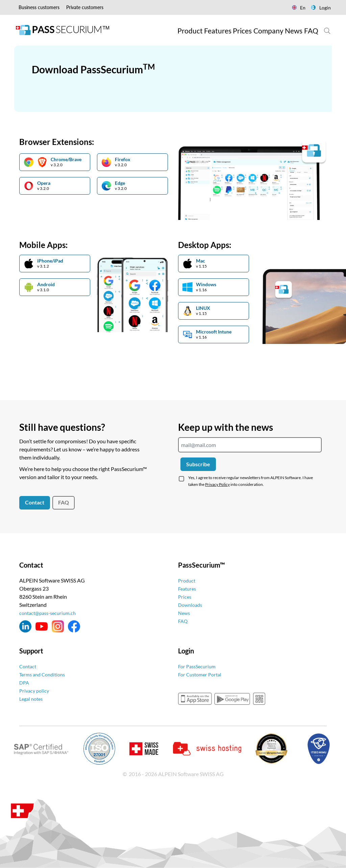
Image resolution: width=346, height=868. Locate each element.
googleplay (232, 699)
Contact (35, 502)
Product (188, 580)
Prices (185, 597)
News (185, 613)
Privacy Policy (217, 484)
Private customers (85, 7)
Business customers (39, 7)
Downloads (191, 605)
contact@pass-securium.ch (50, 613)
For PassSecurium (199, 666)
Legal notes (32, 699)
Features (188, 588)
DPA (25, 682)
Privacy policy (35, 690)
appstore (195, 699)
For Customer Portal (202, 674)
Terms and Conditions (45, 674)
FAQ (64, 502)
